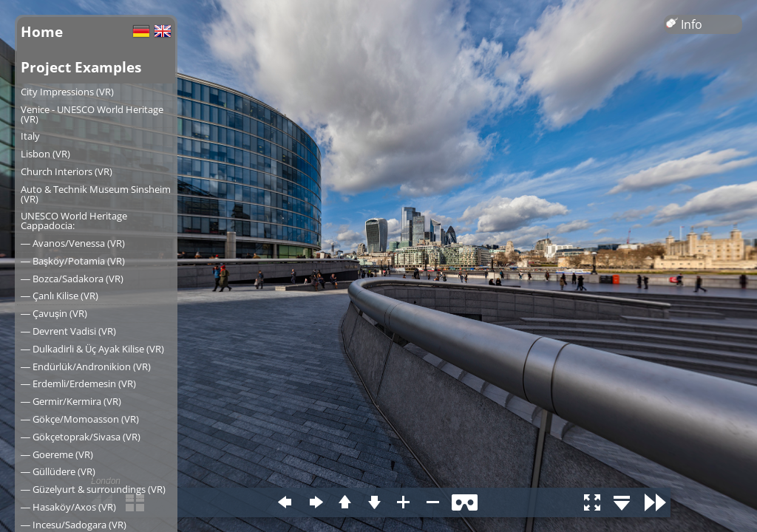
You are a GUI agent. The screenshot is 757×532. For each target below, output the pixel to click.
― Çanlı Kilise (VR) (60, 296)
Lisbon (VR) (45, 154)
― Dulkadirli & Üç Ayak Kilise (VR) (92, 349)
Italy (30, 136)
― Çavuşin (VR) (54, 313)
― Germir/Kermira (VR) (71, 401)
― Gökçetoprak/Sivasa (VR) (81, 437)
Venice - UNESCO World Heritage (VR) (92, 114)
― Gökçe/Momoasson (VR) (80, 419)
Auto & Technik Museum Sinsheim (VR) (96, 194)
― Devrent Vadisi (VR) (68, 331)
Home (42, 31)
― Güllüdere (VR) (58, 471)
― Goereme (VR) (57, 454)
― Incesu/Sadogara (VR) (74, 525)
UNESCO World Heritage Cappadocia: (74, 221)
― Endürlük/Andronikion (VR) (86, 366)
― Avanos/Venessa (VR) (73, 243)
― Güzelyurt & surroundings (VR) (93, 489)
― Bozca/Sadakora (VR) (72, 279)
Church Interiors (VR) (67, 171)
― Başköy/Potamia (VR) (73, 261)
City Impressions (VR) (67, 92)
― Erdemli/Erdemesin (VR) (78, 383)
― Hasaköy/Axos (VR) (68, 507)
